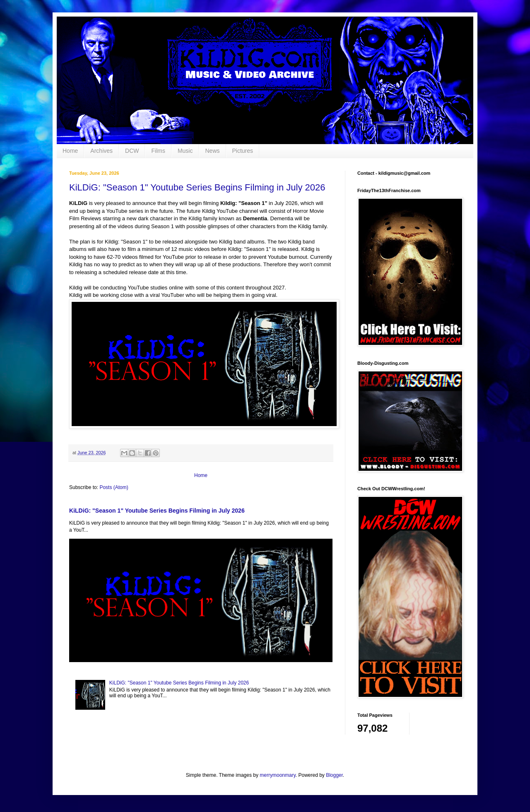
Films (158, 151)
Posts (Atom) (114, 487)
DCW (132, 151)
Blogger (334, 775)
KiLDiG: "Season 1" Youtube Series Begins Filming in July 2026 (197, 187)
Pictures (243, 151)
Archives (101, 151)
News (212, 151)
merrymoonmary (277, 775)
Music (185, 151)
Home (70, 151)
